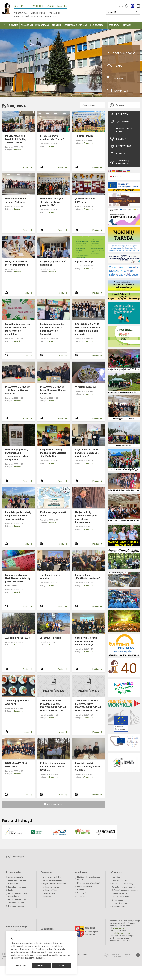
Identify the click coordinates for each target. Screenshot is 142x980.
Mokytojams (116, 91)
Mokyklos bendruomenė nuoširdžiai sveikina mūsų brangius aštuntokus (18, 329)
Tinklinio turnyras (84, 136)
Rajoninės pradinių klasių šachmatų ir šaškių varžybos (88, 767)
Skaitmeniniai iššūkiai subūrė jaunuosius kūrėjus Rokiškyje (86, 641)
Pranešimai (19, 150)
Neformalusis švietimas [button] (75, 25)
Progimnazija (21, 13)
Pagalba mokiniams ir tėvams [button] (35, 25)
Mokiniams (114, 78)
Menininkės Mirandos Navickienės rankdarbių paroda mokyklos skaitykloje (18, 580)
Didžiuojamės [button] (96, 25)
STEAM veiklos (121, 146)
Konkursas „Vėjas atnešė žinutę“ (53, 514)
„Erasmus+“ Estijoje (51, 638)
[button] (121, 6)
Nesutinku (41, 966)
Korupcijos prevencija (120, 897)
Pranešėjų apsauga (119, 893)
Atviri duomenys (118, 906)
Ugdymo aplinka (15, 884)
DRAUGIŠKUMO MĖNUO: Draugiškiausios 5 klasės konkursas (53, 390)
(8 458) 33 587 (118, 928)
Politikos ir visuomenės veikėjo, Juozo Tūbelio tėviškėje (53, 767)
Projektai (118, 139)
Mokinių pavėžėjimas (51, 887)
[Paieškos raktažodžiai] (123, 12)
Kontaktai (50, 16)
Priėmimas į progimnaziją (18, 880)
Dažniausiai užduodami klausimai (125, 890)
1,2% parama (120, 122)
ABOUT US (118, 177)
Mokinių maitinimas (51, 890)
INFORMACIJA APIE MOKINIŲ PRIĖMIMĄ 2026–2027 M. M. (15, 139)
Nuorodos (116, 877)
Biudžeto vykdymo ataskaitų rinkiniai (88, 878)
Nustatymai (21, 966)
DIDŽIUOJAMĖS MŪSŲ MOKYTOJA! (17, 765)
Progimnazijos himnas (17, 899)
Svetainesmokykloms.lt (121, 956)
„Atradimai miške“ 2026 (17, 638)
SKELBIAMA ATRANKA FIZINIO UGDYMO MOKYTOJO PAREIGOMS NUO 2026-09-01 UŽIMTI (88, 706)
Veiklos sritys (38, 13)
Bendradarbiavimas (16, 906)
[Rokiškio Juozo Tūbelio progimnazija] (8, 8)
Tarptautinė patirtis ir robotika (51, 577)
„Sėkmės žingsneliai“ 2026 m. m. (86, 200)
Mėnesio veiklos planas (121, 130)
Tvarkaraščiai (15, 857)
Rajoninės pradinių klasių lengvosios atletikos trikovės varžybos (18, 516)
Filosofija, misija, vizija (17, 887)
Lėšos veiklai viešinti (85, 886)
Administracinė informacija (28, 16)
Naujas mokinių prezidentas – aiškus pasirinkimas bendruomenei (86, 517)
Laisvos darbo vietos (120, 880)
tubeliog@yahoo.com (123, 933)
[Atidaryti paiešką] (137, 12)
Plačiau (26, 167)
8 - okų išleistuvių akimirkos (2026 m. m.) (52, 138)
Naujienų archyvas (55, 804)
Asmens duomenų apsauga (123, 884)
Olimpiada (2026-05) (86, 387)
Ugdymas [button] (14, 25)
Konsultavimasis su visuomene (124, 887)
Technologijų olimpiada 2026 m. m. (17, 702)
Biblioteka (47, 897)
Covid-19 (117, 153)
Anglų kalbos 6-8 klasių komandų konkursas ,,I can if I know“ (87, 453)
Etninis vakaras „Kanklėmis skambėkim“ (88, 577)
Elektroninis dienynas (120, 53)
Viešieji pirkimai (83, 893)
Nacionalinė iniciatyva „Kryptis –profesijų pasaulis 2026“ (51, 202)
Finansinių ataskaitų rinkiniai (88, 883)
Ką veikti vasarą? (84, 261)
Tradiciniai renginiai (16, 903)
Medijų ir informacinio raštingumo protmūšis (17, 263)
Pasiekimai (13, 890)
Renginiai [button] (57, 25)
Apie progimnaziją (16, 877)
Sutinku (62, 966)
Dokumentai (119, 114)
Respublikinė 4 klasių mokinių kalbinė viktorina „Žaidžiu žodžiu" (53, 453)
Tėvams (113, 66)
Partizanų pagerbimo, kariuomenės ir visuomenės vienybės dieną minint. (17, 455)
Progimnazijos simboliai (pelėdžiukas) (18, 895)
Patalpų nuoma (49, 893)
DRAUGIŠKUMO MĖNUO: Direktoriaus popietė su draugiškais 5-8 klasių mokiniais (88, 329)
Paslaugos (54, 13)
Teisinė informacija (119, 903)
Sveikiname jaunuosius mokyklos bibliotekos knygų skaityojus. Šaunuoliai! (52, 329)
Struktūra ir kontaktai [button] (120, 25)
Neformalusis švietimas (52, 880)
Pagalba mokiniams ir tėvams (55, 884)
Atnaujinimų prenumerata (120, 162)
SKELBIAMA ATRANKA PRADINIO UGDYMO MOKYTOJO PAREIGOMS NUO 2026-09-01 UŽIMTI (53, 706)
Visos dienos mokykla (52, 877)
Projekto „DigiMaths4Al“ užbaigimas (53, 263)
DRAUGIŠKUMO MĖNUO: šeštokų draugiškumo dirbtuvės (18, 390)
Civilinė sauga (117, 900)
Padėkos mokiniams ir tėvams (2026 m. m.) (17, 200)
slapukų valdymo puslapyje (33, 958)
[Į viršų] (138, 955)
